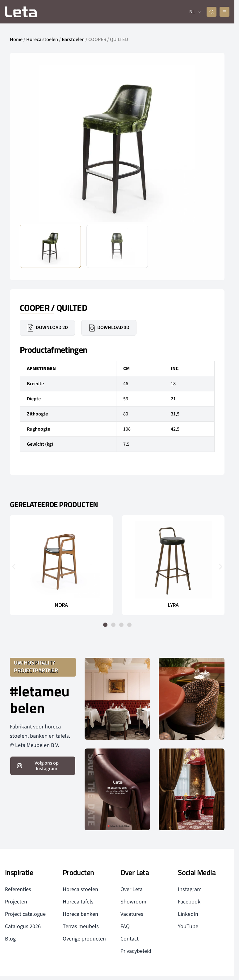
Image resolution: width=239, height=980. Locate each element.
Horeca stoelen (42, 40)
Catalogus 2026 (23, 926)
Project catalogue (25, 914)
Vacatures (132, 914)
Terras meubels (81, 926)
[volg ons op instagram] (43, 766)
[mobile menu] (224, 12)
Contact (130, 939)
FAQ (125, 926)
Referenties (18, 889)
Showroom (133, 902)
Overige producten (84, 939)
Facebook (189, 902)
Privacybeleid (136, 951)
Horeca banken (80, 914)
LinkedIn (188, 914)
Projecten (16, 902)
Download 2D (47, 328)
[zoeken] (212, 12)
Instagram (190, 889)
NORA (61, 605)
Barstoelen (73, 40)
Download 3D (109, 328)
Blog (10, 939)
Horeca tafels (78, 902)
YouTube (188, 926)
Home (16, 40)
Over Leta (132, 889)
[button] (14, 566)
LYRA (173, 605)
